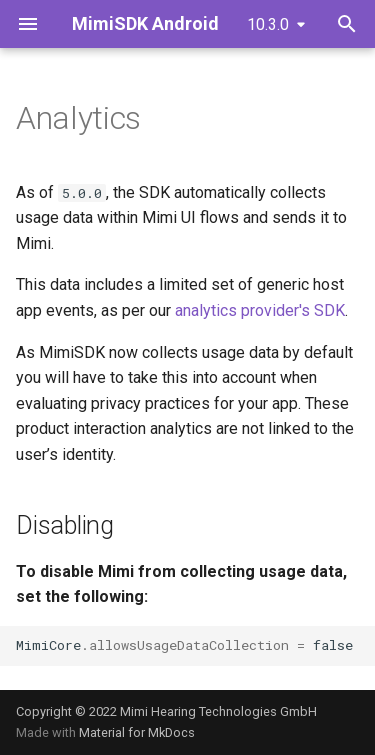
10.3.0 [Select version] (268, 24)
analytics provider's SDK (260, 310)
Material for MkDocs (137, 732)
